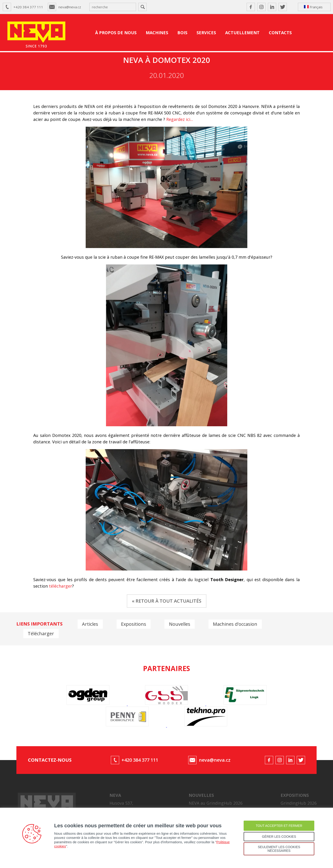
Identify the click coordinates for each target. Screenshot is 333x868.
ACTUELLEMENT (242, 33)
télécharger (61, 586)
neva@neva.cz (70, 7)
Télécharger (41, 633)
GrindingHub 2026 (299, 800)
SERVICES (206, 33)
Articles (90, 624)
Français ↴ (313, 8)
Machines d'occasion (236, 624)
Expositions (134, 624)
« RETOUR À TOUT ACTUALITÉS (167, 601)
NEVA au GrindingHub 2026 (216, 800)
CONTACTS (280, 33)
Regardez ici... (180, 119)
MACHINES (157, 33)
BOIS (182, 33)
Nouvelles (180, 624)
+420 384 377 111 (28, 7)
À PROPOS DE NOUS (116, 33)
